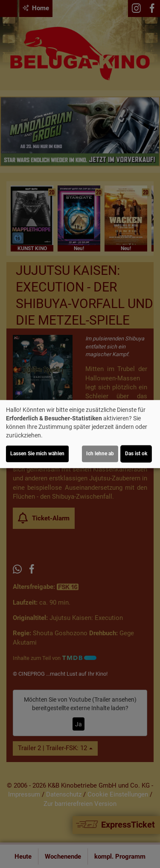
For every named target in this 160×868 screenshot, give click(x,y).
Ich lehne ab (100, 454)
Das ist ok (136, 454)
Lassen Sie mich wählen (37, 454)
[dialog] (80, 434)
